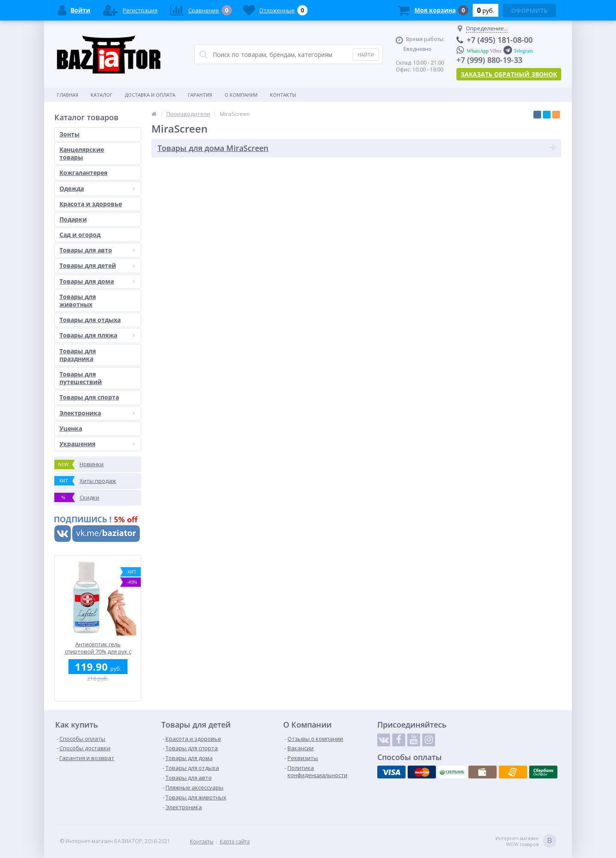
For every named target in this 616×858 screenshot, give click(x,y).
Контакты (283, 95)
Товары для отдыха (90, 320)
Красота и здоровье (91, 204)
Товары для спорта (89, 397)
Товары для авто (97, 250)
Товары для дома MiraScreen (213, 148)
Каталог (102, 95)
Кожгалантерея (83, 173)
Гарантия (200, 95)
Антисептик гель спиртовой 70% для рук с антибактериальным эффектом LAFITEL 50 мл (98, 648)
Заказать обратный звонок (509, 74)
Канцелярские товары (82, 153)
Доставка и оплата (150, 95)
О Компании (241, 95)
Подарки (73, 219)
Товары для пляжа (97, 335)
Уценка (71, 428)
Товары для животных (78, 300)
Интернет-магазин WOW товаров (526, 842)
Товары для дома (97, 281)
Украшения (97, 444)
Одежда (97, 188)
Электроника (97, 413)
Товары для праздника (78, 355)
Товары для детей (97, 265)
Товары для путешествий (81, 378)
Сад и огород (80, 235)
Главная (68, 95)
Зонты (70, 134)
